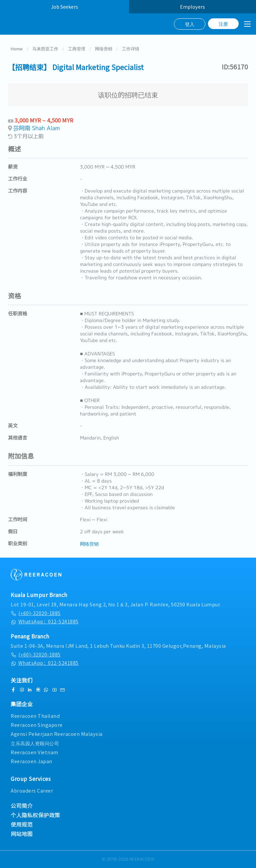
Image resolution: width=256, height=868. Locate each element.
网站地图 (22, 834)
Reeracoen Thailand (35, 716)
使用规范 (22, 824)
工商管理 (77, 49)
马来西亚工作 (45, 49)
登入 (190, 24)
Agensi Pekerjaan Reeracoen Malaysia (57, 734)
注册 (223, 24)
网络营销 (104, 49)
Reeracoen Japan (31, 761)
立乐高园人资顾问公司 (35, 743)
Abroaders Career (32, 790)
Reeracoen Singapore (37, 725)
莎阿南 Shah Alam (37, 128)
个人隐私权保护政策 (35, 815)
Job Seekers (64, 7)
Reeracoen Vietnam (34, 752)
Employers (192, 7)
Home (17, 49)
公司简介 (22, 806)
